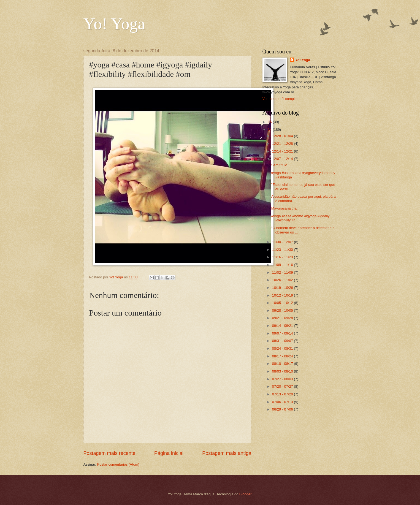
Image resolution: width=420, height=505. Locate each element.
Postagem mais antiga (227, 453)
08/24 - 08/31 (283, 348)
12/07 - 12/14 (283, 159)
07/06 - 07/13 (283, 402)
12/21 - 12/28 (283, 144)
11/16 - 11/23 (283, 257)
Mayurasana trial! (285, 208)
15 (270, 122)
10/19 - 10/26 (283, 288)
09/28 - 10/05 (283, 310)
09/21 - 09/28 (283, 318)
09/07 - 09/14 (283, 333)
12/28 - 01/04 (283, 136)
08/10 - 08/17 (283, 364)
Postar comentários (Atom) (118, 464)
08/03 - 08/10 (283, 371)
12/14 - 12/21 (283, 151)
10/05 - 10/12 (283, 303)
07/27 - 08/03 (283, 379)
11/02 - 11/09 (283, 272)
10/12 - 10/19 (283, 295)
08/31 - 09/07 (283, 341)
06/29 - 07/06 (283, 409)
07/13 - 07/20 (283, 394)
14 (270, 130)
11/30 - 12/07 (283, 242)
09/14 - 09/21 (283, 326)
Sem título (279, 165)
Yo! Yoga (114, 24)
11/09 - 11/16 (283, 265)
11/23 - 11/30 (283, 250)
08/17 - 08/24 (283, 356)
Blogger (245, 494)
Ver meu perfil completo (281, 99)
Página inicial (169, 453)
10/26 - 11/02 (283, 280)
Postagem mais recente (109, 453)
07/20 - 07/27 (283, 386)
